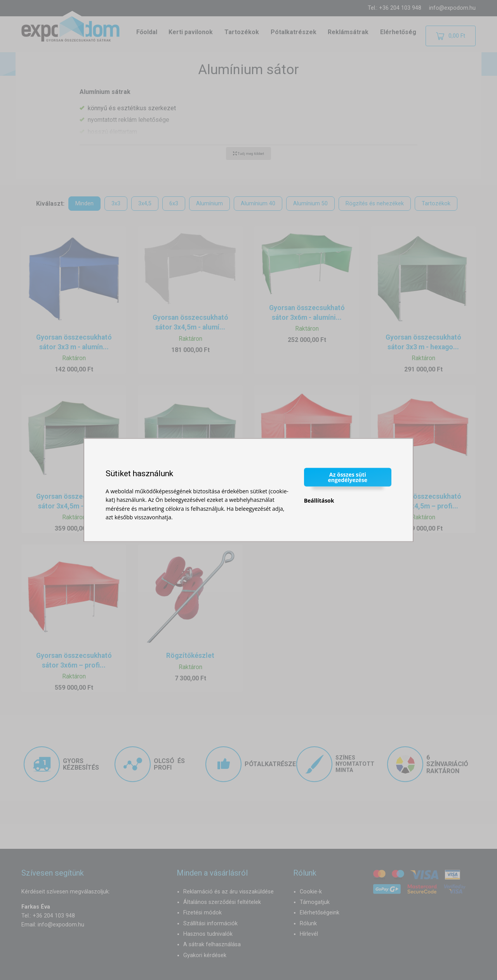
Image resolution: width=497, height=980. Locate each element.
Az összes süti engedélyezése (348, 477)
